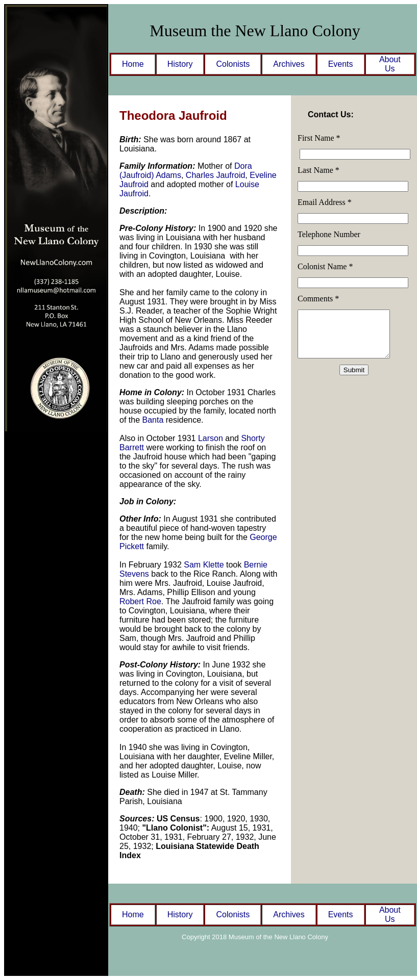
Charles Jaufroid (216, 175)
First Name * (319, 138)
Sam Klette (205, 565)
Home (133, 64)
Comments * (318, 299)
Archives (289, 64)
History (180, 64)
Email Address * (325, 202)
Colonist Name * (325, 266)
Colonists (233, 64)
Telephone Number (329, 234)
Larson (211, 438)
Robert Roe (140, 601)
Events (341, 64)
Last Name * (318, 170)
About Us (390, 64)
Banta (153, 420)
